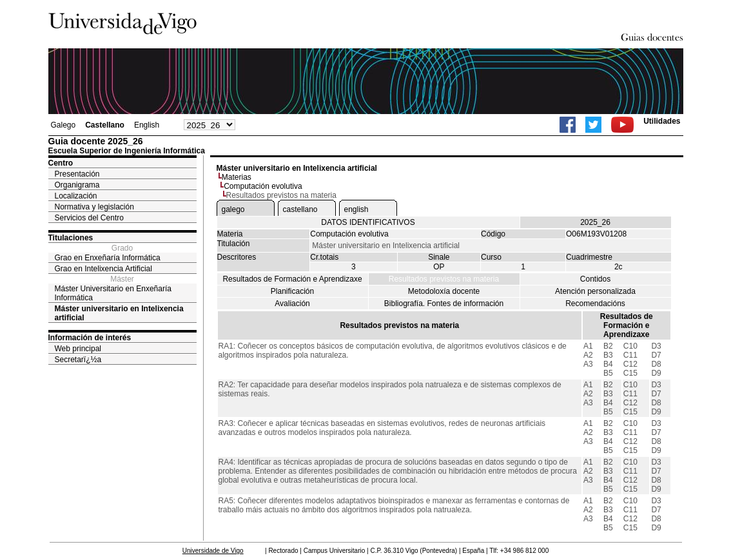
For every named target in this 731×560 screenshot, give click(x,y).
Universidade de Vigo (213, 551)
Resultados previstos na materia (444, 279)
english (356, 209)
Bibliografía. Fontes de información (444, 304)
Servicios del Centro (89, 218)
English (147, 125)
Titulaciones (71, 238)
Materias (237, 177)
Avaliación (292, 304)
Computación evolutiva (263, 186)
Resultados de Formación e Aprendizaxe (292, 279)
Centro (61, 163)
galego (233, 209)
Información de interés (90, 338)
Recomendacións (595, 304)
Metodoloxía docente (444, 291)
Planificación (292, 291)
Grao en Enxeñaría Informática (108, 258)
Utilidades (662, 121)
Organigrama (77, 185)
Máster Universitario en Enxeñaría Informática (113, 293)
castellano (300, 209)
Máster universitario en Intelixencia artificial (119, 313)
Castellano (105, 125)
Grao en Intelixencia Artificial (103, 269)
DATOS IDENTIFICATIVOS (368, 222)
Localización (76, 196)
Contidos (595, 279)
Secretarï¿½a (78, 360)
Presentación (77, 174)
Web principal (78, 349)
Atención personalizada (595, 291)
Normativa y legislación (94, 207)
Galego (63, 125)
